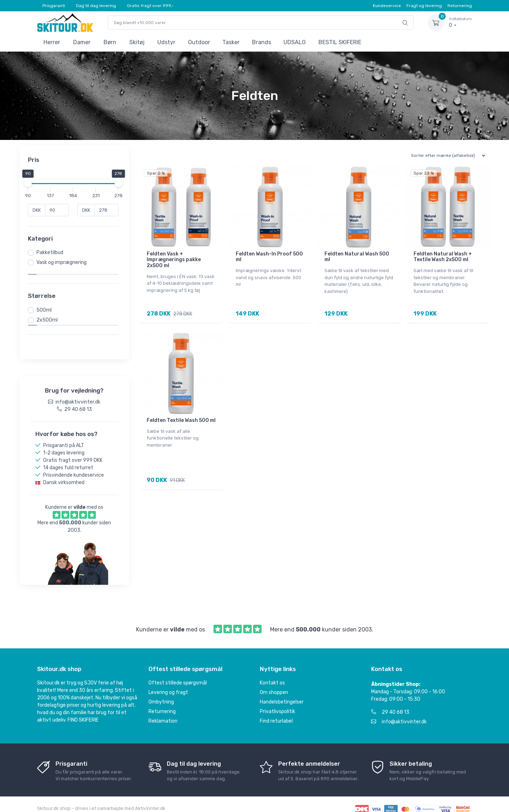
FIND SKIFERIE (83, 708)
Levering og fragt (168, 680)
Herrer (52, 42)
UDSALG (295, 42)
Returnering (460, 6)
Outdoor (199, 42)
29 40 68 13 (390, 700)
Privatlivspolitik (277, 699)
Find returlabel (276, 709)
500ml (46, 303)
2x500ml (49, 313)
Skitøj (137, 42)
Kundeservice (387, 6)
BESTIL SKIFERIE (340, 42)
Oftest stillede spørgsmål (178, 670)
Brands (262, 42)
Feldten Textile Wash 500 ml (181, 418)
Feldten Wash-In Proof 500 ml (269, 257)
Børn (110, 42)
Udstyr (166, 42)
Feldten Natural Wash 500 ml (357, 257)
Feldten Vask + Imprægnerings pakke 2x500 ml (174, 260)
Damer (82, 42)
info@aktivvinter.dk (399, 709)
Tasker (231, 42)
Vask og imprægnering (64, 262)
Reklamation (163, 709)
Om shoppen (274, 680)
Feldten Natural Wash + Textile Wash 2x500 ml (443, 257)
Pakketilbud (52, 252)
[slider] (30, 183)
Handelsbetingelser (282, 690)
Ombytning (161, 690)
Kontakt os (272, 670)
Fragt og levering (424, 6)
